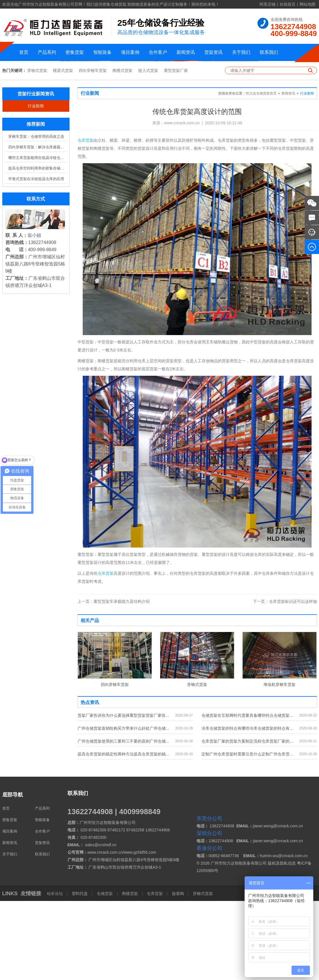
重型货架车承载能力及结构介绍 (114, 680)
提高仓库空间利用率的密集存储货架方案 (37, 247)
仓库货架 (86, 219)
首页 (24, 52)
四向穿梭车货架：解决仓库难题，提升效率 (37, 226)
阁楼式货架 (122, 149)
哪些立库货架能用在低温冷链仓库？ (37, 237)
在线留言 (288, 4)
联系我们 (269, 52)
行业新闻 (36, 185)
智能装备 (102, 52)
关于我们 (241, 52)
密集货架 (75, 52)
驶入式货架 (148, 149)
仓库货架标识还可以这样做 (285, 680)
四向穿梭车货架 (93, 149)
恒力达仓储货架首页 (261, 172)
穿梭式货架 (37, 149)
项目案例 (130, 52)
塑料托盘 (80, 973)
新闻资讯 (186, 52)
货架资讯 (213, 52)
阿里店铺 (268, 4)
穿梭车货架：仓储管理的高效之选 (36, 216)
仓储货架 (105, 973)
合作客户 (158, 52)
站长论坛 (56, 973)
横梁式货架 (63, 149)
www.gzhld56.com (140, 931)
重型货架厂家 (176, 149)
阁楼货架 (130, 973)
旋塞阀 (178, 973)
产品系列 (47, 52)
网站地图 (308, 4)
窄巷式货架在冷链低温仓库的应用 (36, 258)
